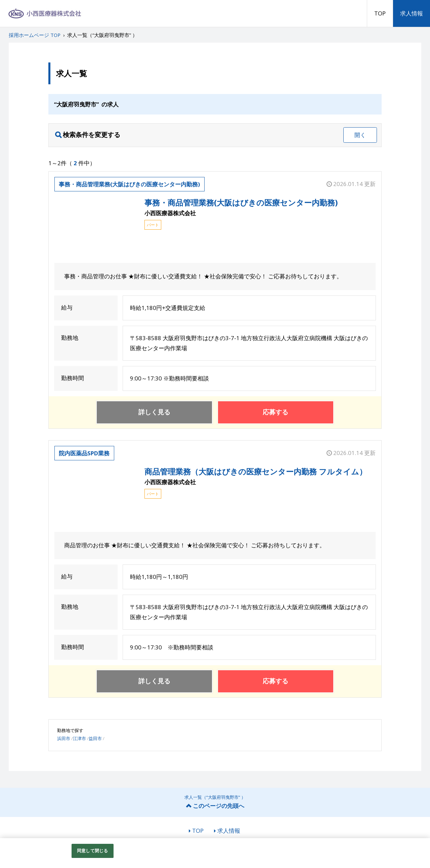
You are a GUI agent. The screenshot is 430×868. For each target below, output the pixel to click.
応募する (275, 412)
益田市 (95, 738)
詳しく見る (154, 412)
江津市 (79, 738)
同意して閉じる (92, 851)
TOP (380, 13)
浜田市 (64, 738)
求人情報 (412, 13)
